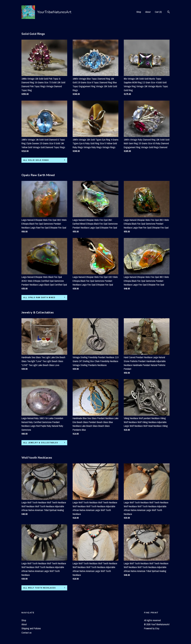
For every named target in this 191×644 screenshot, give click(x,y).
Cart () (158, 12)
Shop (139, 12)
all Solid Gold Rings (36, 160)
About (148, 12)
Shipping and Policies (31, 628)
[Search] (169, 12)
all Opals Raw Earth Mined (39, 298)
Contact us (26, 633)
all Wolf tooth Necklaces (40, 588)
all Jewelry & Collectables (41, 443)
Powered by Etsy (152, 628)
